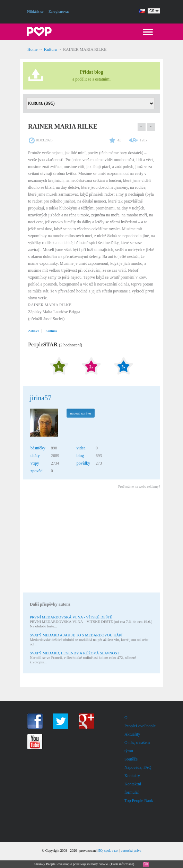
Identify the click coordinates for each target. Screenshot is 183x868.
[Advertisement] (91, 542)
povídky (83, 463)
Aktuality (132, 734)
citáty (35, 456)
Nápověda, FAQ (138, 767)
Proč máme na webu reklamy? (139, 487)
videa (81, 448)
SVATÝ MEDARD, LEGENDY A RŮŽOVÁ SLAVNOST (75, 653)
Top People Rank (139, 801)
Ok (146, 864)
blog (80, 456)
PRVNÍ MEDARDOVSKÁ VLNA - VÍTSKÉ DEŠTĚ (71, 617)
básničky (38, 448)
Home (32, 49)
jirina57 (41, 398)
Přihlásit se (35, 11)
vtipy (35, 463)
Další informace (122, 864)
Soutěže (131, 759)
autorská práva (131, 851)
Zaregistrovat (59, 11)
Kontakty (132, 776)
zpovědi (37, 471)
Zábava (34, 331)
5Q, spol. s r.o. (108, 851)
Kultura (50, 49)
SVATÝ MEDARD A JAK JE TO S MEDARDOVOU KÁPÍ (76, 635)
